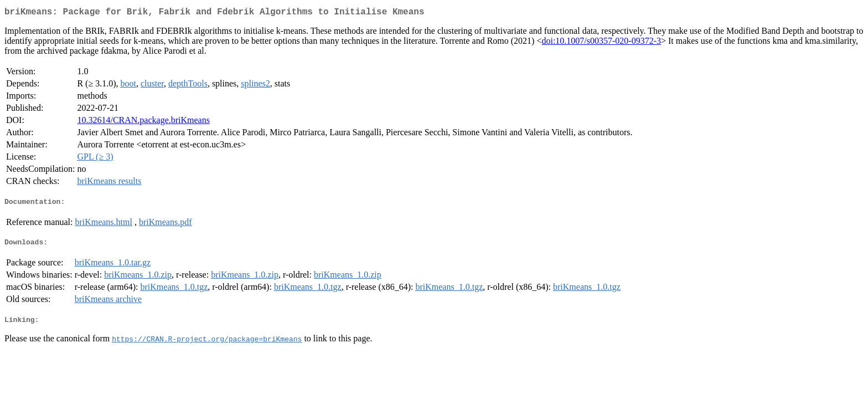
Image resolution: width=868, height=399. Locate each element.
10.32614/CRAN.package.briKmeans (143, 122)
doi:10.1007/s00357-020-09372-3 (601, 43)
